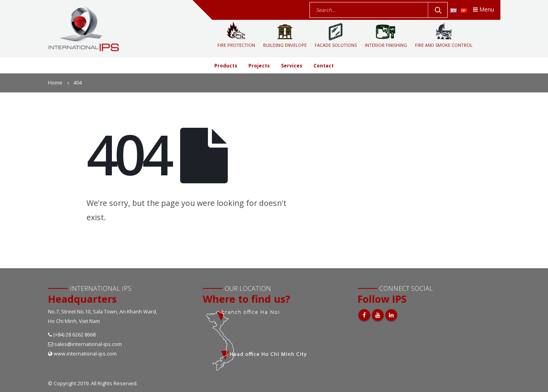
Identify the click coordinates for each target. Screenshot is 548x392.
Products (226, 66)
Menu (484, 9)
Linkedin (391, 315)
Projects (259, 66)
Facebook (364, 315)
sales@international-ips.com (88, 344)
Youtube (378, 315)
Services (292, 66)
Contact (324, 66)
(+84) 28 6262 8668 (74, 335)
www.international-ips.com (85, 354)
